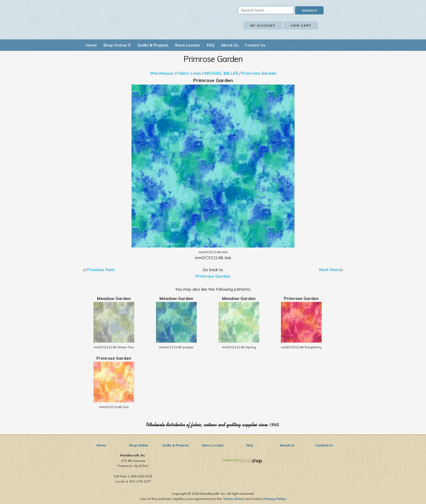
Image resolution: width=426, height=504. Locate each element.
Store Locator (187, 45)
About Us (230, 45)
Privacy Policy (275, 499)
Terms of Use (234, 499)
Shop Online (138, 445)
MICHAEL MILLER (221, 73)
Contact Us (255, 45)
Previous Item (101, 270)
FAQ (211, 45)
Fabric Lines (189, 73)
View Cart (301, 25)
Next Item (329, 270)
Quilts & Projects (153, 45)
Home (91, 45)
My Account (263, 25)
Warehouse (162, 73)
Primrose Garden (259, 73)
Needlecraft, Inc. (145, 19)
